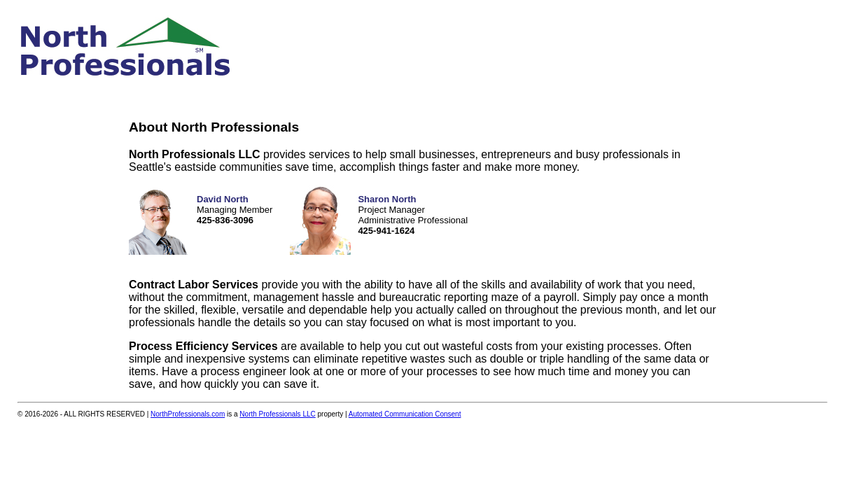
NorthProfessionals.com (188, 414)
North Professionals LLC (277, 414)
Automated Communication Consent (405, 414)
